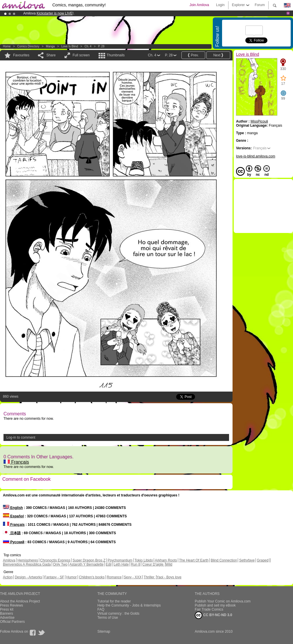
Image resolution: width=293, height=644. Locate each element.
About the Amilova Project (20, 601)
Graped (262, 560)
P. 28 (101, 46)
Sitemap (104, 632)
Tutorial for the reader (114, 601)
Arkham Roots (166, 560)
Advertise (7, 618)
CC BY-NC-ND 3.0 (214, 615)
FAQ (101, 609)
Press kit (7, 609)
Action (8, 577)
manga (50, 46)
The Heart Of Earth (194, 560)
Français (16, 462)
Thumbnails (116, 55)
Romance (114, 577)
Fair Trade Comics (209, 609)
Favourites (21, 55)
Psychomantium (120, 560)
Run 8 (135, 564)
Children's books (92, 577)
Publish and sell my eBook (215, 605)
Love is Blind (70, 46)
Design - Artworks (28, 577)
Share (51, 55)
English (13, 508)
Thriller (149, 577)
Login (220, 5)
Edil (109, 564)
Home (7, 46)
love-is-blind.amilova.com (256, 156)
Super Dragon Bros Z (89, 560)
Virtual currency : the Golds (118, 613)
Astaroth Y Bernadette (87, 564)
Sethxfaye (247, 560)
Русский (14, 542)
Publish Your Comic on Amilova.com (223, 601)
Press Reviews (11, 605)
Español (13, 516)
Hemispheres (28, 560)
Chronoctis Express (55, 560)
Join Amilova (199, 5)
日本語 (12, 533)
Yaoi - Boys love (169, 577)
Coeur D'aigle (153, 564)
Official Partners (12, 622)
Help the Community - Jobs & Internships (129, 605)
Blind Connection (224, 560)
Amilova (9, 560)
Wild (169, 564)
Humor (72, 577)
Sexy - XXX (133, 577)
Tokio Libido (144, 560)
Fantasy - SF (54, 577)
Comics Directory (28, 46)
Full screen (81, 55)
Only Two (60, 564)
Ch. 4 (88, 46)
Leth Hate (121, 564)
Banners (7, 613)
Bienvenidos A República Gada (27, 564)
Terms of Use (108, 618)
